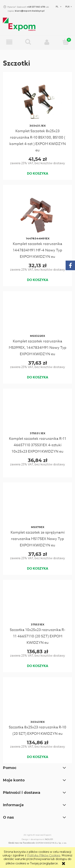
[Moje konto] (47, 42)
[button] (9, 42)
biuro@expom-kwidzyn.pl (30, 11)
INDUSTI (49, 839)
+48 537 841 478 (35, 7)
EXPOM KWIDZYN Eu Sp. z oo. (51, 843)
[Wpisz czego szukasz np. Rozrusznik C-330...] (28, 42)
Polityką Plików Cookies (44, 855)
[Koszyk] (66, 42)
